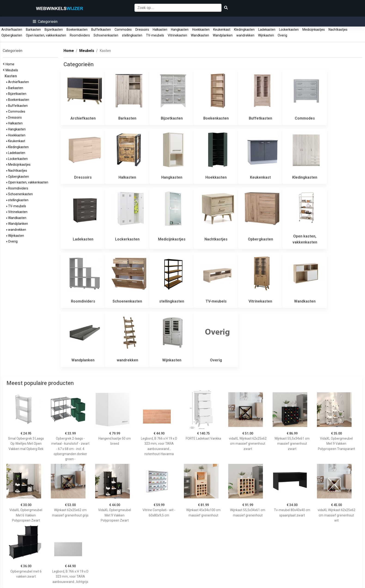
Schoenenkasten (106, 35)
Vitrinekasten (177, 35)
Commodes (123, 30)
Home (11, 64)
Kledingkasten (244, 30)
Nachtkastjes (338, 30)
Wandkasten (200, 35)
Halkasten (160, 30)
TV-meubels (155, 35)
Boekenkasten (77, 30)
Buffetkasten (101, 30)
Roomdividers (80, 35)
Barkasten (33, 30)
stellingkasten (132, 35)
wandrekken (245, 35)
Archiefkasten (12, 30)
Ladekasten (267, 30)
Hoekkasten (201, 30)
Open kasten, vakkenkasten (46, 35)
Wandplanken (223, 35)
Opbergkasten (12, 35)
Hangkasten (180, 30)
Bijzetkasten (54, 30)
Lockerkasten (289, 30)
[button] (45, 22)
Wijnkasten (266, 35)
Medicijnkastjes (314, 30)
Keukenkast (222, 30)
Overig (282, 35)
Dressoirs (142, 30)
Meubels (12, 70)
